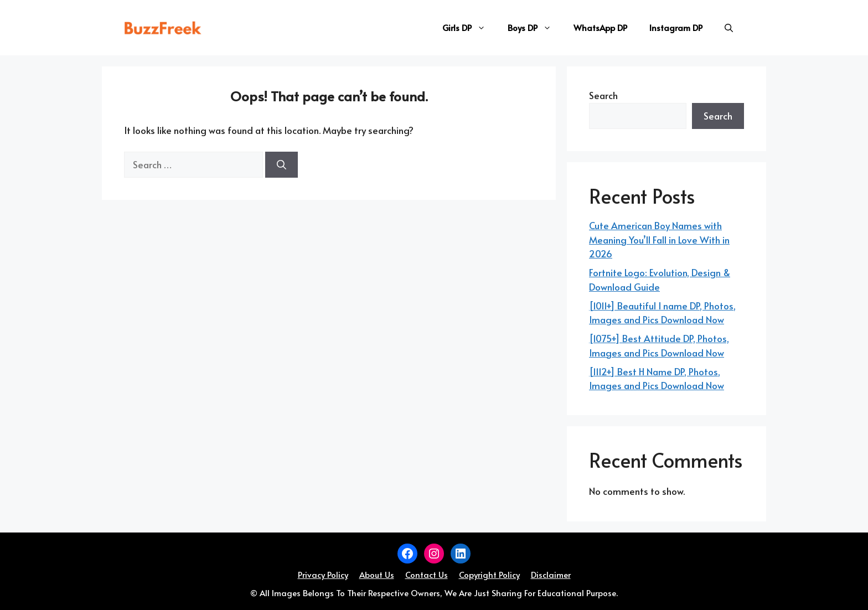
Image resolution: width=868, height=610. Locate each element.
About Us (377, 574)
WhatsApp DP (600, 27)
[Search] (281, 165)
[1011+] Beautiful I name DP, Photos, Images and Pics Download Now (662, 313)
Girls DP (469, 28)
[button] (729, 28)
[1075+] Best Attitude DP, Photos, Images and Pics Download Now (659, 345)
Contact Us (427, 574)
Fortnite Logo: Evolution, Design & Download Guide (660, 280)
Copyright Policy (489, 574)
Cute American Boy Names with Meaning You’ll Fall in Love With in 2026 (659, 239)
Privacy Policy (323, 574)
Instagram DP (676, 27)
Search (603, 95)
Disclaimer (551, 574)
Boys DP (535, 28)
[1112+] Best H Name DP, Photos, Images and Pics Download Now (657, 379)
